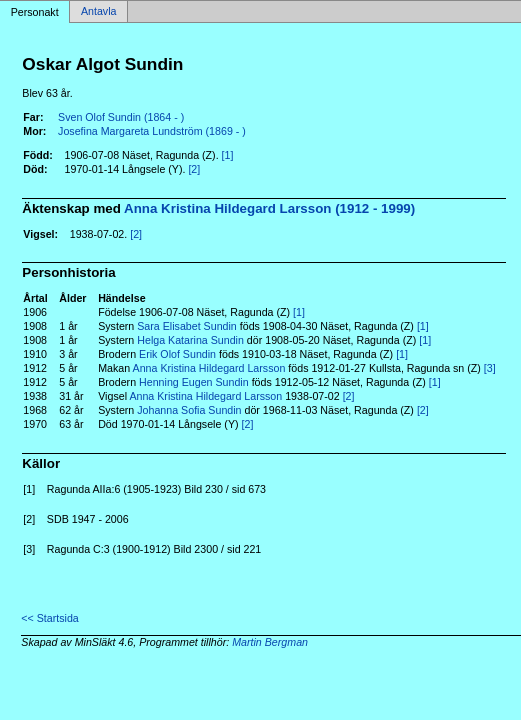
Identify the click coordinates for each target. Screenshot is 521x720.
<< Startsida (49, 618)
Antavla (99, 12)
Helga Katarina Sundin (190, 340)
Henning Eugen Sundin (194, 382)
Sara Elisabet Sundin (187, 326)
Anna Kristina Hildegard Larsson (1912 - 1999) (269, 208)
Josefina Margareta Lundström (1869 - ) (152, 131)
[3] (490, 368)
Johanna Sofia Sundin (189, 410)
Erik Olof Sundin (177, 354)
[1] (228, 155)
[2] (194, 169)
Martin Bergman (270, 642)
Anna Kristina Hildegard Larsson (209, 368)
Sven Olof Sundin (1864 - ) (121, 117)
